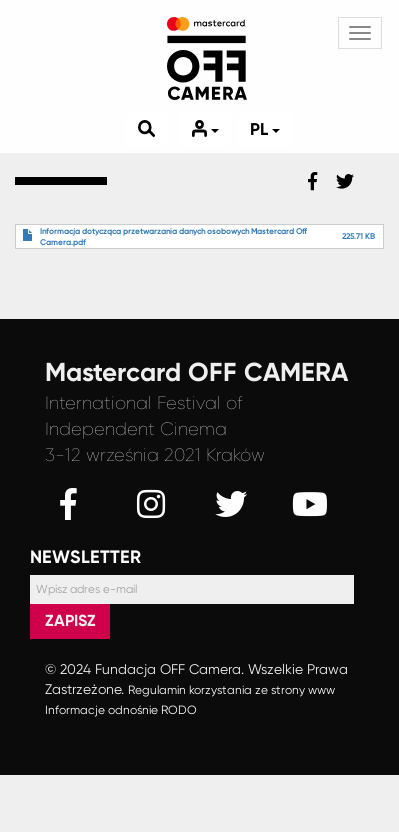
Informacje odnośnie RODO (121, 710)
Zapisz (70, 620)
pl (265, 129)
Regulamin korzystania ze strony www (231, 690)
